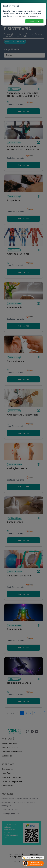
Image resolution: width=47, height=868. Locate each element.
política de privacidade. (28, 16)
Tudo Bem (34, 21)
